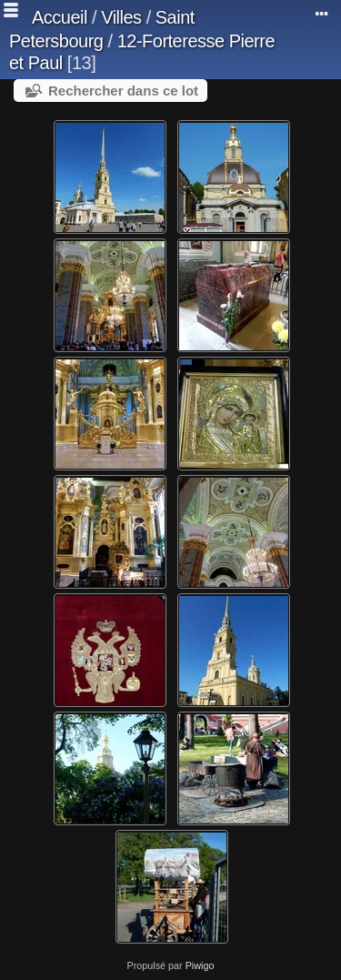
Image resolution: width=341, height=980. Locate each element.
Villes (121, 17)
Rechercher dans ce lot (123, 91)
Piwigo (200, 965)
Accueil (60, 17)
